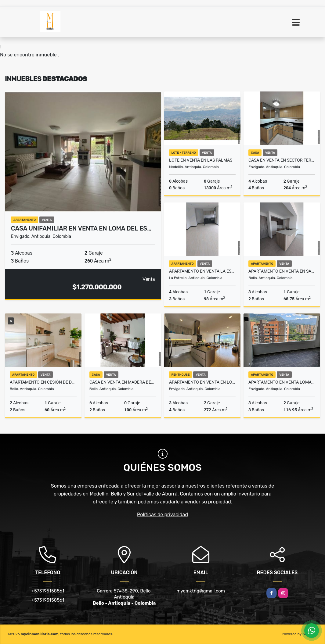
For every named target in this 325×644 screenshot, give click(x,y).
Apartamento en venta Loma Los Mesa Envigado (282, 382)
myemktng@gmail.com (201, 591)
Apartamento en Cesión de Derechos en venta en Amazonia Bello (43, 382)
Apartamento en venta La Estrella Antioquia (202, 271)
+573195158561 (48, 591)
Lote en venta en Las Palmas (201, 160)
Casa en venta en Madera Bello (123, 382)
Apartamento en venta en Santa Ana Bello (282, 271)
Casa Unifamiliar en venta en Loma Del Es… (81, 228)
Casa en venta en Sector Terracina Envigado (282, 160)
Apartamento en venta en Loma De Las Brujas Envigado (202, 382)
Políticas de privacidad (162, 515)
